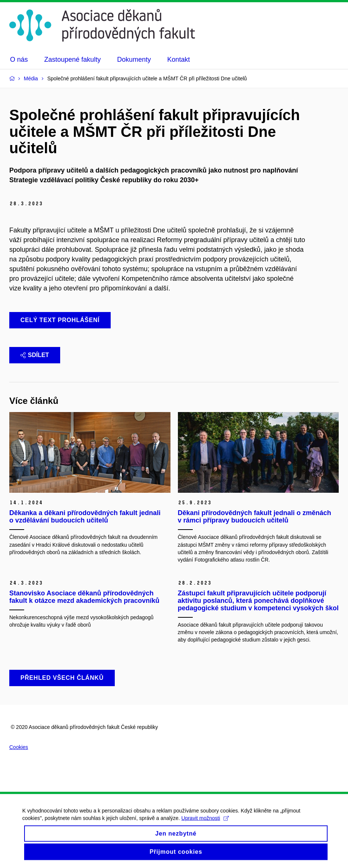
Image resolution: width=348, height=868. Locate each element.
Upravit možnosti (205, 823)
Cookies (19, 747)
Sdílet (35, 355)
